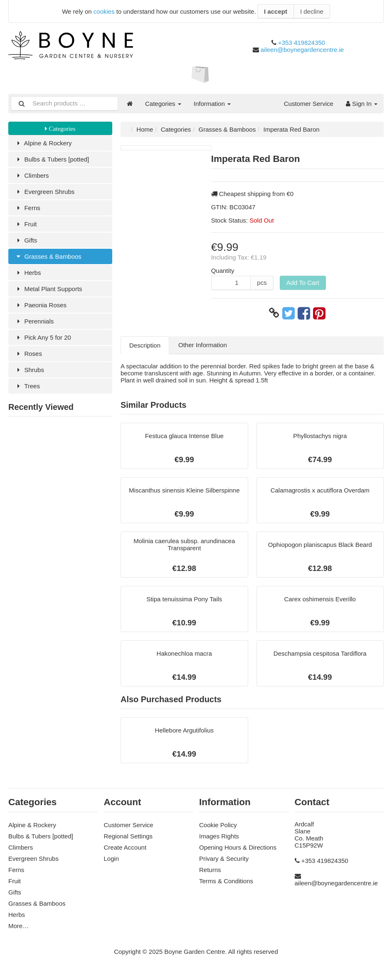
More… (18, 926)
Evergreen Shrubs (44, 192)
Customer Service (309, 104)
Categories (163, 104)
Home (145, 129)
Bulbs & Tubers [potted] (52, 159)
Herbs (28, 273)
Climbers (32, 175)
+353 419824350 (302, 43)
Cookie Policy (218, 825)
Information (212, 104)
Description (145, 345)
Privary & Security (224, 859)
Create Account (125, 847)
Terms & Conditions (226, 881)
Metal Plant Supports (48, 289)
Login (112, 859)
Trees (27, 386)
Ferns (27, 208)
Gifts (26, 240)
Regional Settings (128, 836)
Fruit (26, 224)
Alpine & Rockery (43, 143)
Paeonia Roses (41, 305)
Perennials (34, 321)
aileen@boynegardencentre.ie (302, 50)
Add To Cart (303, 283)
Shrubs (29, 370)
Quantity (223, 271)
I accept (276, 11)
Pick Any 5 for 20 (43, 337)
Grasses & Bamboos (48, 256)
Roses (28, 354)
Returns (210, 870)
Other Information (203, 345)
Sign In (362, 104)
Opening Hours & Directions (238, 847)
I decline (312, 11)
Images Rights (219, 836)
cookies (104, 11)
